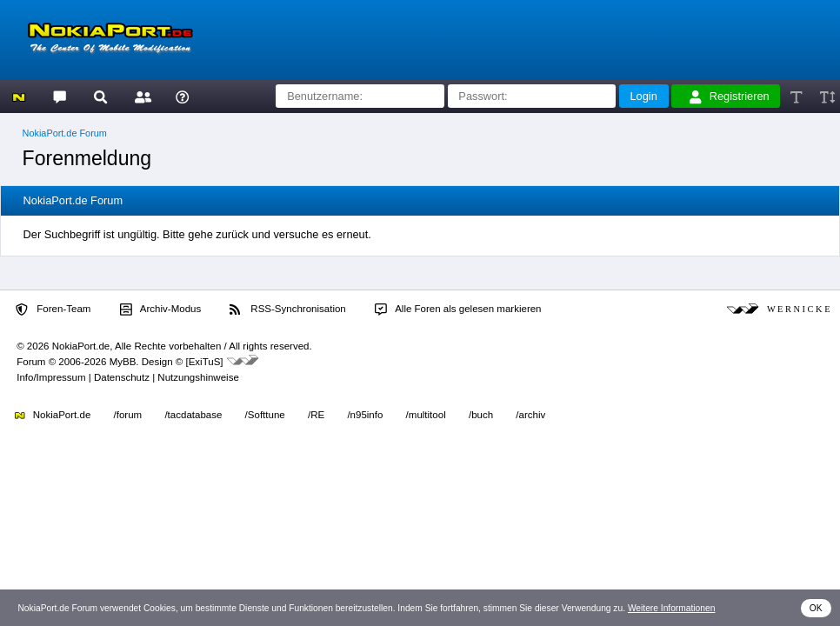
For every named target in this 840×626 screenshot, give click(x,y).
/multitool (426, 415)
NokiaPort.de (53, 415)
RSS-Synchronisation (287, 310)
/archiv (530, 415)
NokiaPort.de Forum (65, 133)
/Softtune (265, 415)
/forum (128, 415)
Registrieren (730, 97)
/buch (481, 415)
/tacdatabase (193, 415)
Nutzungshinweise (198, 377)
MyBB (123, 362)
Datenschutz (122, 377)
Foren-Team (53, 310)
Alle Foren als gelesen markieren (458, 310)
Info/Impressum (51, 377)
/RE (316, 415)
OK (816, 608)
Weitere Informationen (672, 608)
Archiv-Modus (161, 310)
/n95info (365, 415)
